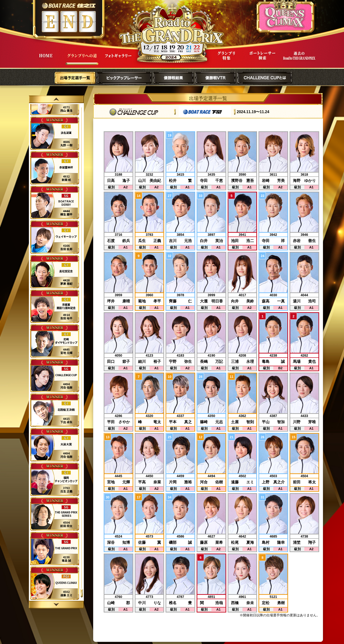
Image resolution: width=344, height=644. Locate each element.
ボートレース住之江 (69, 6)
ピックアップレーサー (124, 78)
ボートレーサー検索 (263, 59)
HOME (46, 59)
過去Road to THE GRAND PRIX (299, 59)
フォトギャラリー (118, 59)
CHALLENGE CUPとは (265, 78)
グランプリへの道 (82, 59)
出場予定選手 (75, 78)
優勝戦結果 (173, 78)
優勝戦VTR (215, 78)
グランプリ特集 (226, 59)
